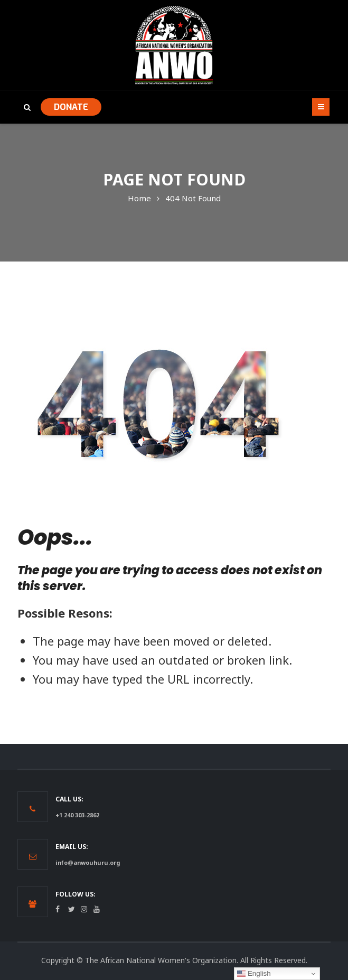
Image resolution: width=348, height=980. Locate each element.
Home (139, 198)
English (254, 974)
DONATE (71, 107)
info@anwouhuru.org (88, 862)
